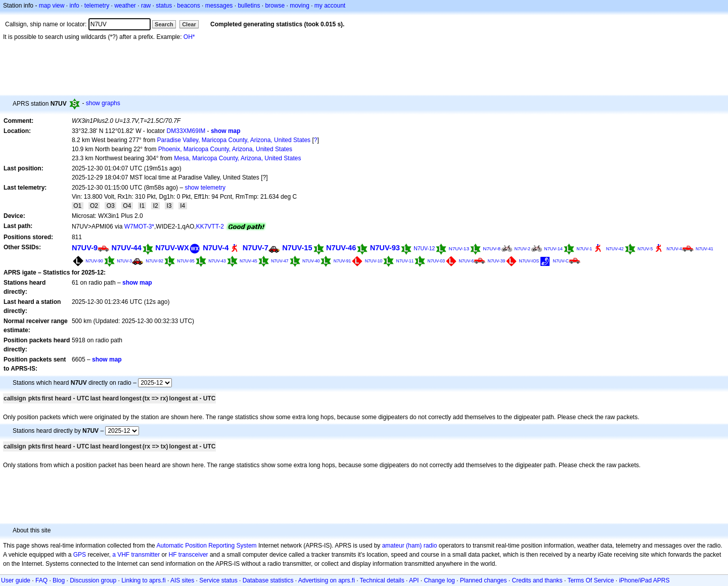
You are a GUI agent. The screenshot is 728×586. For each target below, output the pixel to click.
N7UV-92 (154, 261)
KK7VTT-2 (210, 227)
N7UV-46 (341, 248)
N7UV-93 (385, 248)
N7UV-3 (124, 261)
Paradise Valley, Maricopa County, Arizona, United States (234, 140)
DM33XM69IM (186, 131)
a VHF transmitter (136, 555)
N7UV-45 (248, 261)
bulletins (249, 6)
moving (300, 6)
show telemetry (205, 188)
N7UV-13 (459, 249)
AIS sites (182, 580)
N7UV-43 (217, 261)
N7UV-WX (172, 248)
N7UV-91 (343, 261)
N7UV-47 (280, 261)
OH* (189, 37)
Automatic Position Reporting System (206, 546)
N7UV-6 (466, 261)
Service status (218, 580)
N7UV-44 (126, 248)
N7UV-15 (297, 248)
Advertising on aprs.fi (327, 580)
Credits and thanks (537, 580)
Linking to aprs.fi (143, 580)
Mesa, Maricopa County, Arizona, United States (237, 158)
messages (219, 6)
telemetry (97, 6)
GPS (80, 555)
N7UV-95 (186, 261)
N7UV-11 (405, 261)
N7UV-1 (584, 249)
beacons (188, 6)
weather (125, 6)
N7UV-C (561, 261)
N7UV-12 (424, 249)
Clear (189, 24)
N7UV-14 (553, 249)
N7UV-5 (645, 249)
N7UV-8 (492, 249)
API (414, 580)
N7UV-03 (437, 261)
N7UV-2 (522, 249)
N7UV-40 (311, 261)
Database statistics (268, 580)
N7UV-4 (216, 248)
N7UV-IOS (529, 261)
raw (146, 6)
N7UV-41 (704, 249)
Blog (59, 580)
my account (330, 6)
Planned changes (484, 580)
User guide (16, 580)
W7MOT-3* (139, 227)
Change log (439, 580)
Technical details (382, 580)
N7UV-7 (256, 248)
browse (275, 6)
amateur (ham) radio (410, 546)
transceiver (193, 555)
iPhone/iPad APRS (644, 580)
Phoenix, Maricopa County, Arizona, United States (225, 149)
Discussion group (93, 580)
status (164, 6)
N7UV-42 (615, 249)
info (74, 6)
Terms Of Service (590, 580)
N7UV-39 (497, 261)
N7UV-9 (85, 248)
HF (173, 555)
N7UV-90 (94, 261)
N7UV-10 (374, 261)
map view (52, 6)
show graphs (103, 103)
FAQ (41, 580)
